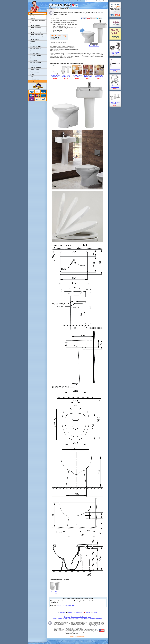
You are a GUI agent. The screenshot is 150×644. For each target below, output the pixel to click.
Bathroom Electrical (35, 63)
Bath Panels (33, 60)
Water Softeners (34, 72)
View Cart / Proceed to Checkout (79, 617)
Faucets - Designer (35, 25)
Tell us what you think (68, 605)
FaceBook (62, 612)
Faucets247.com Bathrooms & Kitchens (48, 5)
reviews (59, 605)
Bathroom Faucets (57, 618)
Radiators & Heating (36, 56)
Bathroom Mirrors (35, 53)
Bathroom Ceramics (35, 46)
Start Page (33, 16)
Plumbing (99, 1)
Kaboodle (88, 612)
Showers (32, 18)
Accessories (33, 65)
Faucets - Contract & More (37, 37)
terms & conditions (80, 637)
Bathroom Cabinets (35, 51)
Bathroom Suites (34, 44)
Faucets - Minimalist (35, 28)
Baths (32, 58)
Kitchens (32, 42)
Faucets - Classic (35, 39)
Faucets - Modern (35, 30)
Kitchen (88, 1)
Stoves (32, 74)
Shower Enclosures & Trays (38, 21)
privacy (72, 637)
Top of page (67, 617)
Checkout (33, 81)
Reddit (95, 612)
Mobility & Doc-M (35, 70)
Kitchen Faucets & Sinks (77, 618)
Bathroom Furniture (35, 49)
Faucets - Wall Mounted (36, 35)
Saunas (32, 77)
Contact (105, 1)
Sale (93, 1)
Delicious (70, 612)
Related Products (94, 46)
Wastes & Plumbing (35, 67)
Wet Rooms (33, 23)
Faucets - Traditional (36, 32)
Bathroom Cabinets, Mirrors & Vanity (93, 618)
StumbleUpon (79, 612)
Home (89, 617)
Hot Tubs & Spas (35, 79)
